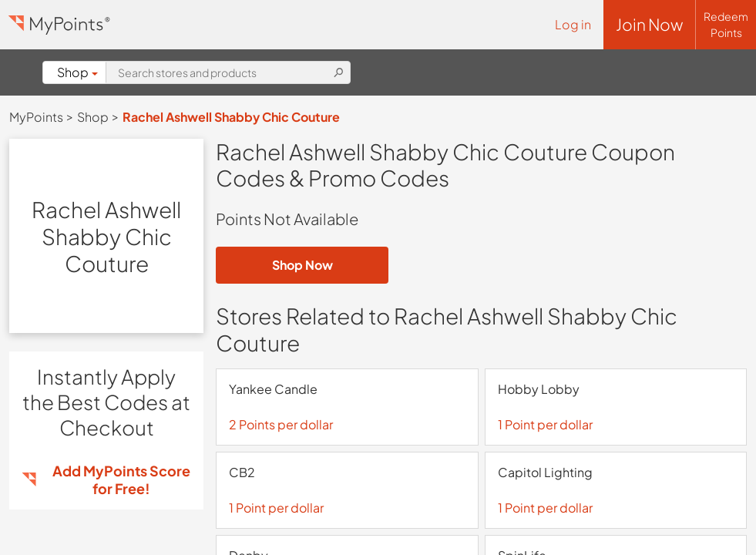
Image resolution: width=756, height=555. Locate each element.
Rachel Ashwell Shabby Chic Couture (231, 117)
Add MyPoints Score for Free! (121, 479)
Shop (77, 72)
